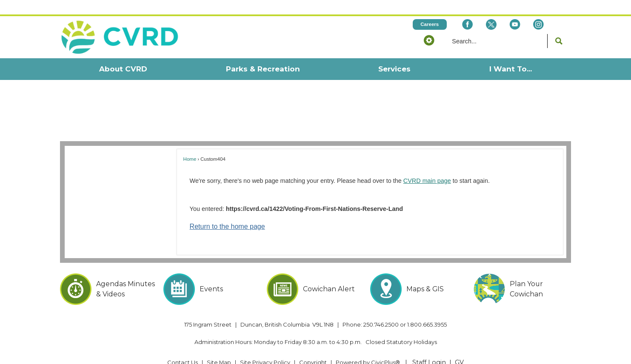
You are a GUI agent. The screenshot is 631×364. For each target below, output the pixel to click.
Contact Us (183, 348)
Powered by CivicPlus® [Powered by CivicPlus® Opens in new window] (368, 348)
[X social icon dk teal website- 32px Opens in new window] (491, 10)
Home (190, 145)
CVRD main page (427, 166)
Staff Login (429, 348)
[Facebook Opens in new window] (467, 10)
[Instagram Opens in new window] (538, 10)
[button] (429, 26)
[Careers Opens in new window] (430, 10)
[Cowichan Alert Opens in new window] (315, 275)
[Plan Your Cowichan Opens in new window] (522, 275)
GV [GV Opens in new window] (459, 348)
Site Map (219, 348)
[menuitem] (123, 55)
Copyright (313, 348)
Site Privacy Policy (265, 348)
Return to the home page (227, 212)
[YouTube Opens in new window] (515, 10)
